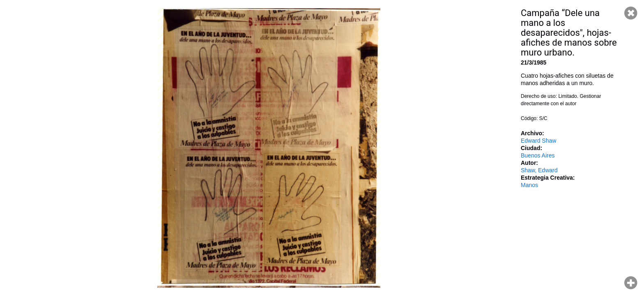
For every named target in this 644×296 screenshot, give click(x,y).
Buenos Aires (538, 155)
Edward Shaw (538, 141)
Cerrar (631, 13)
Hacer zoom (631, 283)
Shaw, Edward (539, 170)
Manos (529, 185)
